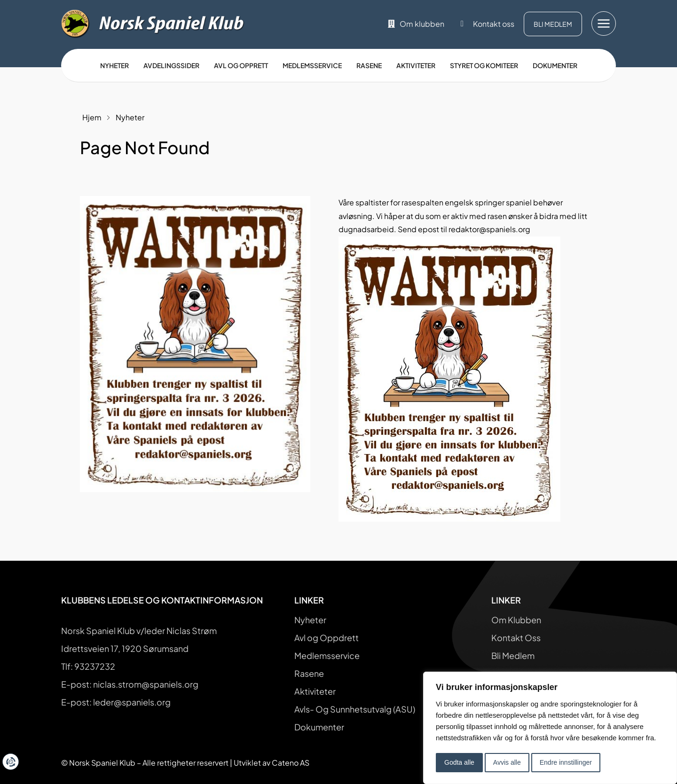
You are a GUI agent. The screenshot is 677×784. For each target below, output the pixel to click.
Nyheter (114, 65)
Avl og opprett (241, 65)
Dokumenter (555, 65)
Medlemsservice (312, 65)
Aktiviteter (416, 65)
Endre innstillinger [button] (566, 762)
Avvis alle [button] (507, 762)
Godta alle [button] (459, 762)
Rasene (369, 65)
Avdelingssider (171, 65)
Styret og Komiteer (484, 65)
